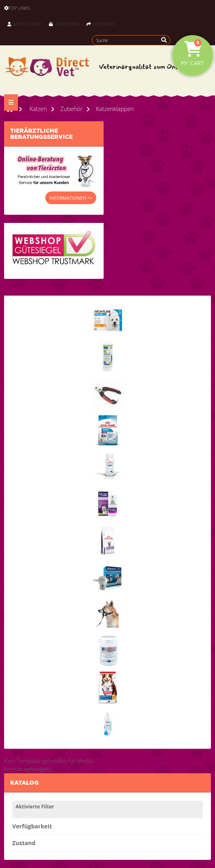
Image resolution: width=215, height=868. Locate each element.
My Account (24, 24)
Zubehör (71, 109)
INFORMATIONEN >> (71, 198)
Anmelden (64, 24)
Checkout (101, 24)
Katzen (38, 109)
